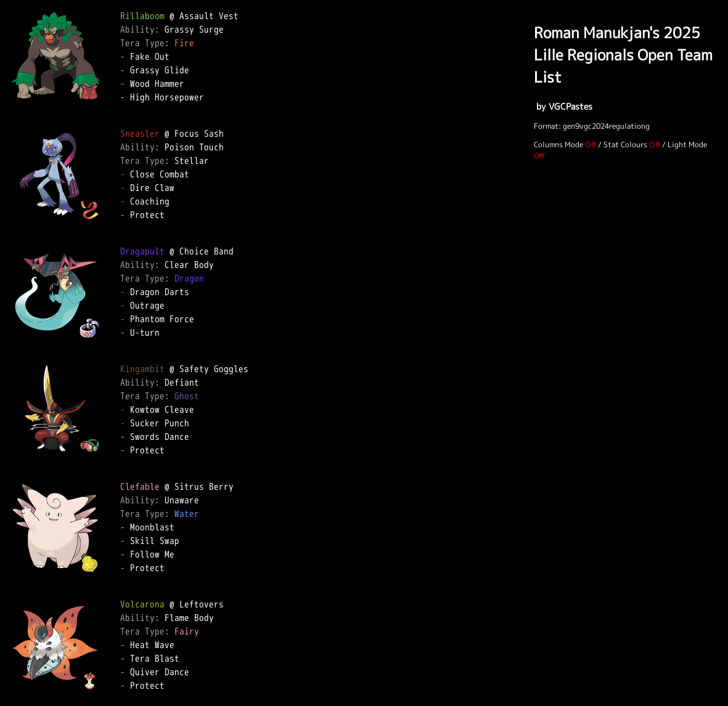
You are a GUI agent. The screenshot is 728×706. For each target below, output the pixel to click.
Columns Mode (558, 144)
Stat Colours (625, 144)
